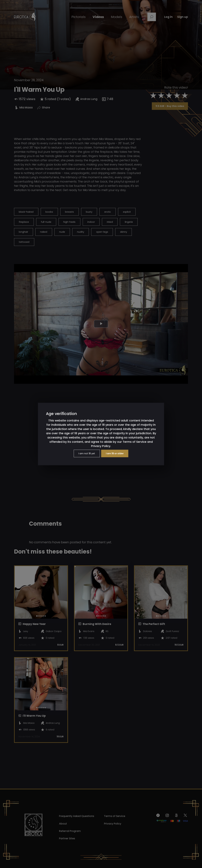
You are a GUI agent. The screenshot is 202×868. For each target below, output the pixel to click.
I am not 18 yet (85, 453)
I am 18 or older (116, 453)
